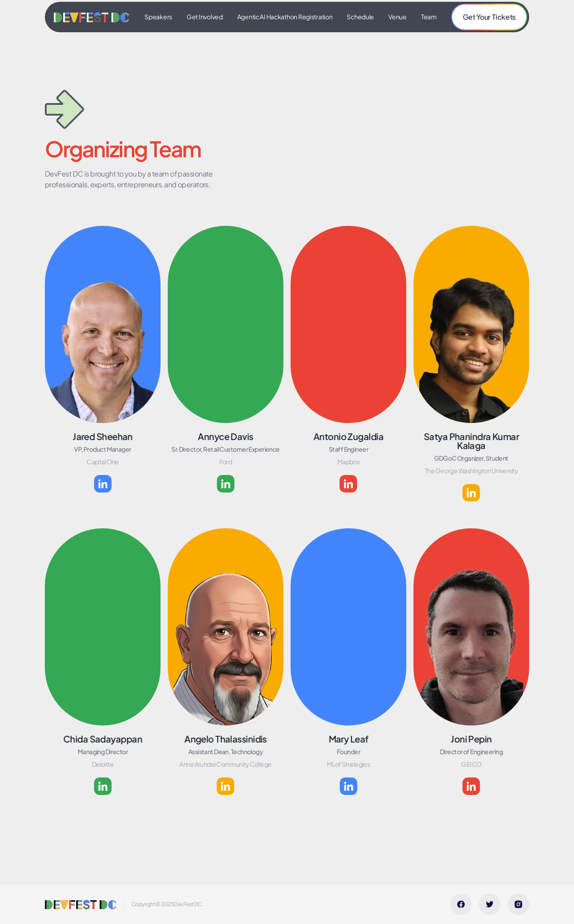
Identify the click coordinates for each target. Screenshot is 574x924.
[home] (91, 17)
